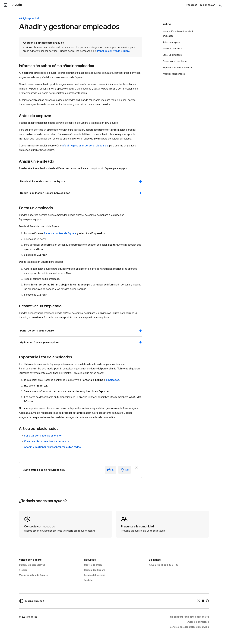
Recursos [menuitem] (192, 5)
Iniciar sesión (207, 5)
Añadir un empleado (173, 49)
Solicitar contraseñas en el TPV (43, 436)
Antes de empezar (172, 42)
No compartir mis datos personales (190, 617)
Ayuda (17, 5)
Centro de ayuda (93, 565)
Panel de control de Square (113, 51)
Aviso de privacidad (198, 622)
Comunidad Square (95, 570)
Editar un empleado (172, 55)
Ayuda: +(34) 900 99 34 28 (164, 565)
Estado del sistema (95, 575)
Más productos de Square (33, 575)
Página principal (30, 18)
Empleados (113, 380)
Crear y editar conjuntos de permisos (46, 441)
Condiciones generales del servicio (189, 627)
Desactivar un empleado (175, 61)
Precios (23, 570)
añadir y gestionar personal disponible (85, 146)
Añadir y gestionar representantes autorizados (52, 447)
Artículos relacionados (174, 74)
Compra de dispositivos (32, 565)
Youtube (89, 580)
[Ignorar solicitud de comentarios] (136, 468)
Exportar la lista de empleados (178, 68)
